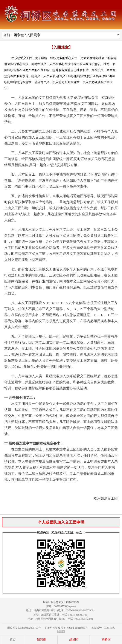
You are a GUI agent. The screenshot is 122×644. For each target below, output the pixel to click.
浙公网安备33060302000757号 (24, 628)
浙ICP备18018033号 (77, 628)
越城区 (74, 640)
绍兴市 (41, 640)
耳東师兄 (110, 628)
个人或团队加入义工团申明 (61, 522)
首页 (13, 640)
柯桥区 (106, 640)
